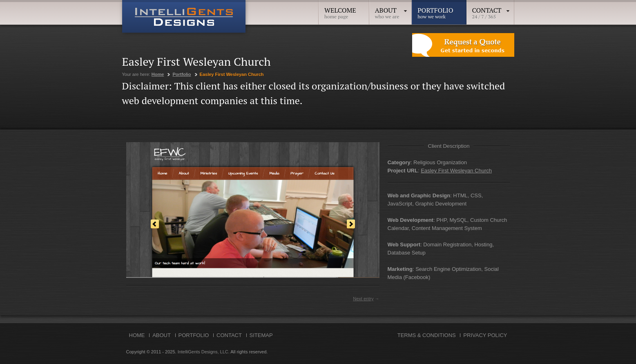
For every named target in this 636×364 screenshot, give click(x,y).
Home (158, 74)
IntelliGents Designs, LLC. (204, 352)
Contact (491, 10)
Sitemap (261, 335)
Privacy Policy (485, 335)
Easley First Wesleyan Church (456, 171)
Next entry (363, 299)
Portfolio (435, 10)
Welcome (340, 10)
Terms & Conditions (427, 335)
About (392, 10)
